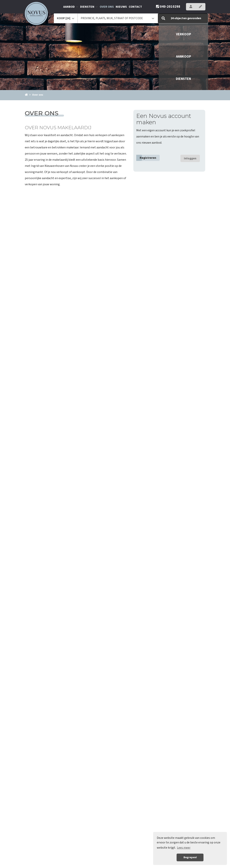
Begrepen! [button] (190, 857)
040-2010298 (168, 7)
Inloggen (190, 158)
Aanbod (71, 7)
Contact (135, 7)
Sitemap (153, 863)
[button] (183, 18)
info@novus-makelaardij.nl (57, 850)
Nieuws (121, 7)
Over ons (107, 7)
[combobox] (66, 17)
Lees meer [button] (184, 848)
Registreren (148, 158)
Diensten (89, 7)
